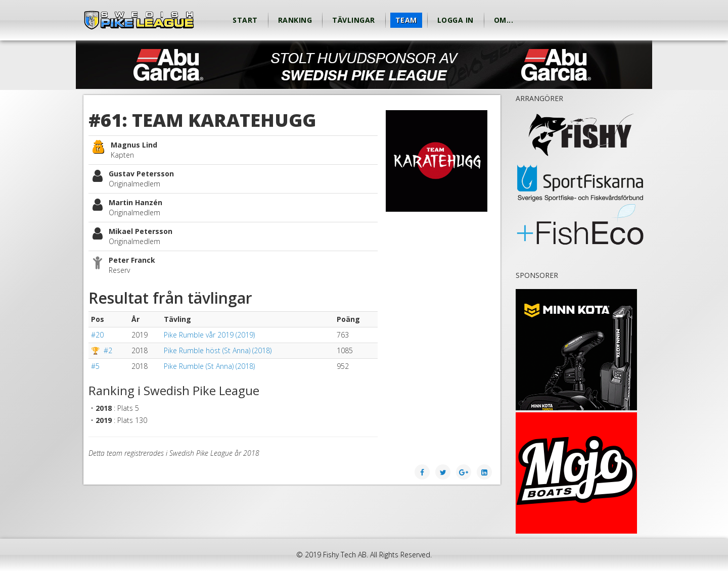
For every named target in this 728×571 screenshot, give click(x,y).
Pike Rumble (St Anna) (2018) (209, 366)
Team (406, 20)
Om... (504, 20)
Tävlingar (354, 20)
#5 (95, 366)
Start (245, 20)
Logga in (456, 20)
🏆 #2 (102, 350)
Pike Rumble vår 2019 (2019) (209, 335)
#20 (97, 335)
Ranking (295, 20)
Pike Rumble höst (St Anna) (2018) (218, 350)
